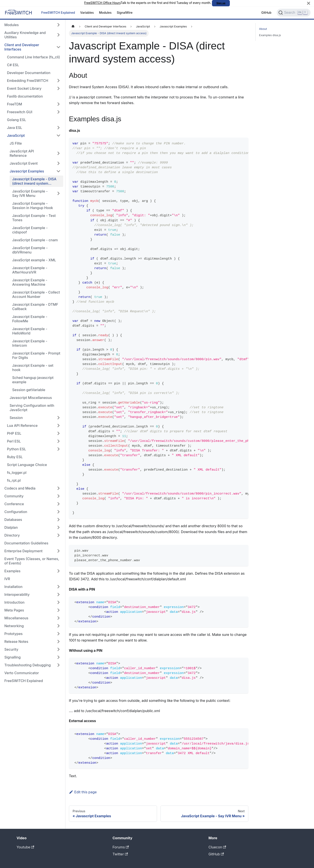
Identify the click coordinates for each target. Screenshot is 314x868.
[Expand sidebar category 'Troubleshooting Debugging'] (58, 665)
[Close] (309, 3)
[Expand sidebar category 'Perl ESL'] (58, 441)
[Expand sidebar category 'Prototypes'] (58, 634)
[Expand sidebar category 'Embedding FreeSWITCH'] (58, 81)
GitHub (266, 13)
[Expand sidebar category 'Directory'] (58, 535)
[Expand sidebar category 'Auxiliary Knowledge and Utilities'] (58, 35)
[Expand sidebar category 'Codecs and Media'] (58, 488)
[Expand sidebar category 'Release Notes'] (58, 642)
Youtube (25, 847)
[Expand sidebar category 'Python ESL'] (58, 449)
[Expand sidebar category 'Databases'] (58, 520)
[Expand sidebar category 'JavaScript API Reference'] (58, 153)
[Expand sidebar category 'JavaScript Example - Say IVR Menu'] (58, 193)
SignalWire (125, 13)
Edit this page (83, 792)
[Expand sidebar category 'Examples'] (58, 571)
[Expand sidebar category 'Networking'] (58, 626)
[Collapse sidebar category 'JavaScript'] (58, 135)
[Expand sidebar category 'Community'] (58, 496)
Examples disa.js (270, 35)
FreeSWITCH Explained (58, 13)
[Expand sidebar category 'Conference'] (58, 504)
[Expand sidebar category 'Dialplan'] (58, 527)
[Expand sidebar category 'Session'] (58, 418)
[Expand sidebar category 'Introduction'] (58, 602)
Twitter (120, 854)
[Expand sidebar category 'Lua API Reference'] (58, 426)
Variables (87, 13)
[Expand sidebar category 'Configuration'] (58, 512)
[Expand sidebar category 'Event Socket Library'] (58, 88)
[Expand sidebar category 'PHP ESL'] (58, 433)
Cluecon (217, 847)
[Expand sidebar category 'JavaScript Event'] (58, 163)
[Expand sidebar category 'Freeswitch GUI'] (58, 112)
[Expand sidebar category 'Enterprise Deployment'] (58, 551)
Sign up (221, 3)
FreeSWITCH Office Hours (102, 3)
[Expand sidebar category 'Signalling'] (58, 657)
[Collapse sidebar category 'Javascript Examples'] (58, 171)
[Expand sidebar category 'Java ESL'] (58, 128)
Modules (105, 13)
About (263, 29)
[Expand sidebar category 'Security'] (58, 649)
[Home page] (73, 26)
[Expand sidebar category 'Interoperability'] (58, 594)
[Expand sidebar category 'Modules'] (58, 25)
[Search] (294, 13)
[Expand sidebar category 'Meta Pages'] (58, 610)
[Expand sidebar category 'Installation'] (58, 587)
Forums (121, 847)
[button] (34, 104)
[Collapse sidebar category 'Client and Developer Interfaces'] (58, 47)
